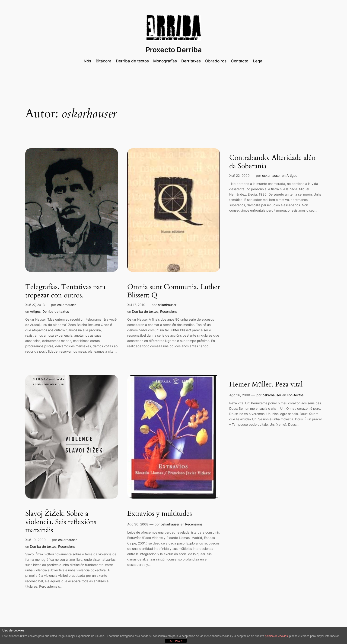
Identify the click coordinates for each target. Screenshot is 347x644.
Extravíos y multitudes (160, 514)
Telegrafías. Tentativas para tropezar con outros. (65, 291)
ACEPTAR (176, 641)
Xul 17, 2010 (136, 305)
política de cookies (276, 636)
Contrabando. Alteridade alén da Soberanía (272, 162)
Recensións (169, 311)
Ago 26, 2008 (240, 395)
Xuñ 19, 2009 (35, 540)
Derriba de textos (56, 311)
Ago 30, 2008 (138, 524)
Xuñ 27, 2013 (35, 305)
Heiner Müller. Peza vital (266, 385)
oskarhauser (67, 305)
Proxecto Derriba (174, 50)
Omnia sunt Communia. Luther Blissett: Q (174, 291)
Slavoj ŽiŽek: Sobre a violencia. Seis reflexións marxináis (61, 522)
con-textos (295, 395)
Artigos (35, 311)
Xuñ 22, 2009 (239, 175)
